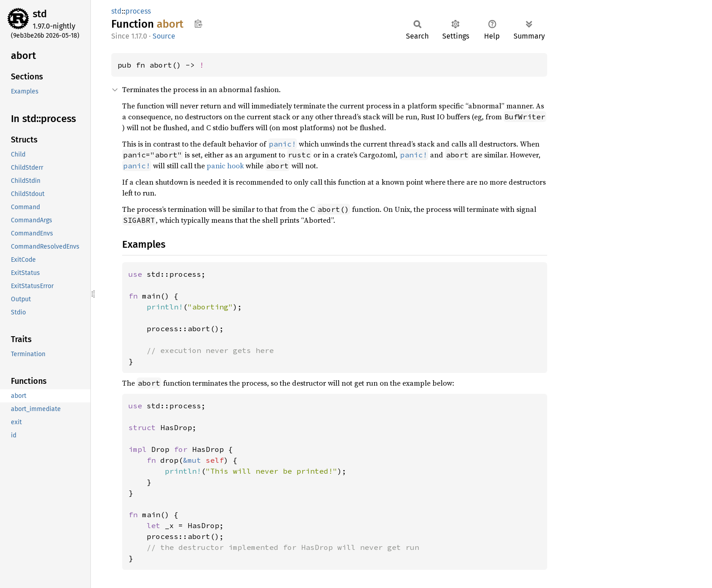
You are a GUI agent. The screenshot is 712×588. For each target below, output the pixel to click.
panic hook (225, 166)
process (138, 11)
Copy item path (198, 24)
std (40, 14)
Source (164, 36)
